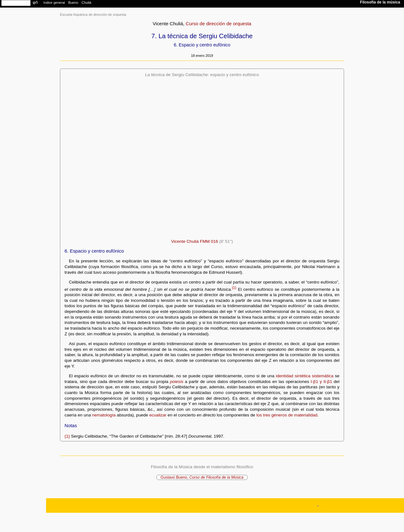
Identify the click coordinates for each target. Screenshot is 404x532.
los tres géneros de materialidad (287, 415)
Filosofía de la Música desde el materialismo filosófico (202, 467)
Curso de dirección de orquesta (218, 24)
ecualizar (158, 415)
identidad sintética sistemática (305, 376)
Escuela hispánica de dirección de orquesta (93, 15)
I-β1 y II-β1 (321, 382)
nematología (104, 415)
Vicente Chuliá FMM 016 (195, 241)
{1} (234, 288)
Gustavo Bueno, (202, 477)
